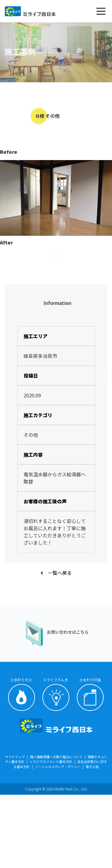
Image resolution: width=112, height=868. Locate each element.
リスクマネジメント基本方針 (51, 835)
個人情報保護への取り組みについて (56, 830)
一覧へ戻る (56, 646)
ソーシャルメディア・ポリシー (58, 840)
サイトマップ (15, 830)
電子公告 (92, 840)
